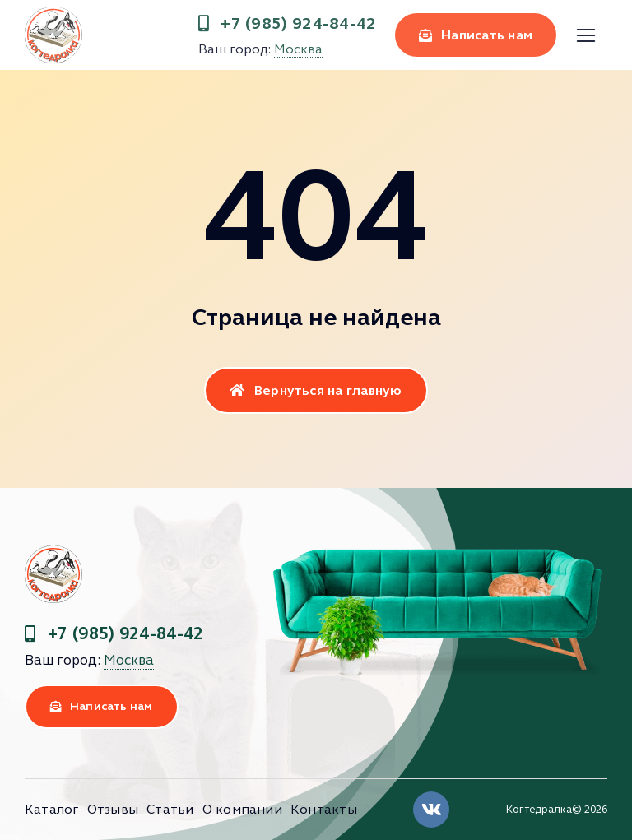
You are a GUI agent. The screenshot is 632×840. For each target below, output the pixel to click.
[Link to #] (586, 36)
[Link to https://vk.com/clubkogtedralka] (431, 810)
